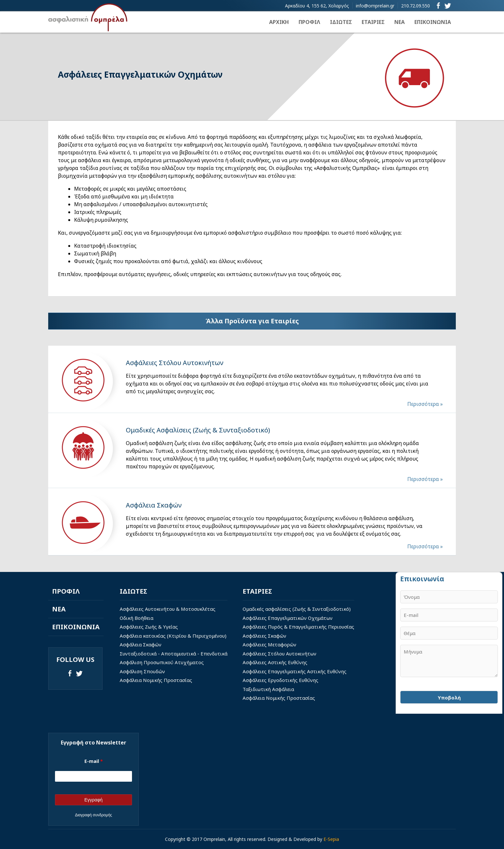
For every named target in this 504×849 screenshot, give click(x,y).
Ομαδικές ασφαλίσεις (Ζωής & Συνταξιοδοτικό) (297, 609)
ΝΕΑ (400, 22)
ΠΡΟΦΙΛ (309, 22)
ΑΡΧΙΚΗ (279, 22)
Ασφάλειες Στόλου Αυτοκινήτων (175, 363)
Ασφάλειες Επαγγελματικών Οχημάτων (288, 618)
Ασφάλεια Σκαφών (154, 505)
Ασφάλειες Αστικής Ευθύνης (275, 662)
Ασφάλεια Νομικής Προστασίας (156, 680)
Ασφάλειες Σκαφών (264, 636)
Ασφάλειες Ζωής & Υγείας (149, 627)
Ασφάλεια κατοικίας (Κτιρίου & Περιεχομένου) (173, 636)
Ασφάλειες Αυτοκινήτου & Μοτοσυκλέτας (168, 609)
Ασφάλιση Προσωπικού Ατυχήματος (162, 662)
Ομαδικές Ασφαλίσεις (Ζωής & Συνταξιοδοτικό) (198, 430)
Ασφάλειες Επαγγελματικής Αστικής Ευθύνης (295, 671)
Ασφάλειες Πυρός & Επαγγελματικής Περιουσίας (298, 627)
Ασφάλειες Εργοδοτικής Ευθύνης (280, 680)
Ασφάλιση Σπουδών (142, 671)
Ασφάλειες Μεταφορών (269, 644)
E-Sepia (331, 839)
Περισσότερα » (425, 404)
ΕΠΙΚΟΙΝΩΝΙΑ (433, 22)
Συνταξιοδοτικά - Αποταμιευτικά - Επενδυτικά (174, 654)
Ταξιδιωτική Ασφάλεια (268, 689)
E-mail (94, 761)
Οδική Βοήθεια (137, 618)
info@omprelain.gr (375, 6)
